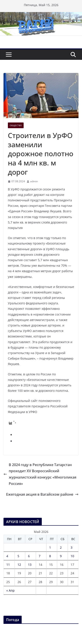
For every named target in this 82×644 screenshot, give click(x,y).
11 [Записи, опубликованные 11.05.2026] (8, 565)
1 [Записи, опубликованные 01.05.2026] (50, 547)
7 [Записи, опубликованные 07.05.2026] (40, 556)
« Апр (10, 590)
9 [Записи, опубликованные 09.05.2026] (61, 556)
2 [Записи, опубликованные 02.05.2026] (61, 547)
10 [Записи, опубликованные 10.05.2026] (72, 556)
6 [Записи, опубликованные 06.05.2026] (29, 556)
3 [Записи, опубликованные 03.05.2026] (72, 547)
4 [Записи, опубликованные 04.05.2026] (7, 556)
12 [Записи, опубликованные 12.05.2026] (19, 565)
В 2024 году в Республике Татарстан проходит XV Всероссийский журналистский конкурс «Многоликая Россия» (40, 474)
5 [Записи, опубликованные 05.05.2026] (18, 556)
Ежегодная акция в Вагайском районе (42, 494)
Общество (16, 125)
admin (34, 181)
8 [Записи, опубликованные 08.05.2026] (50, 556)
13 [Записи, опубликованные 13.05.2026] (30, 565)
